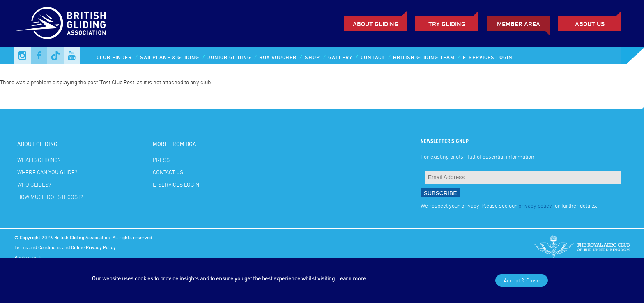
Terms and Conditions (38, 247)
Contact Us (168, 172)
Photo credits (29, 257)
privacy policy (535, 205)
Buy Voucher (278, 57)
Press (161, 160)
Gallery (340, 57)
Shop (312, 57)
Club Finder (114, 57)
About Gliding (376, 24)
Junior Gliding (229, 57)
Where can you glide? (47, 172)
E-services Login (488, 57)
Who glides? (34, 184)
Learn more (352, 278)
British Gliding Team (424, 57)
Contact (373, 57)
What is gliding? (39, 160)
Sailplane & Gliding (170, 57)
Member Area (519, 24)
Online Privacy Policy (93, 247)
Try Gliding (447, 24)
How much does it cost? (50, 197)
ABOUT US (590, 24)
